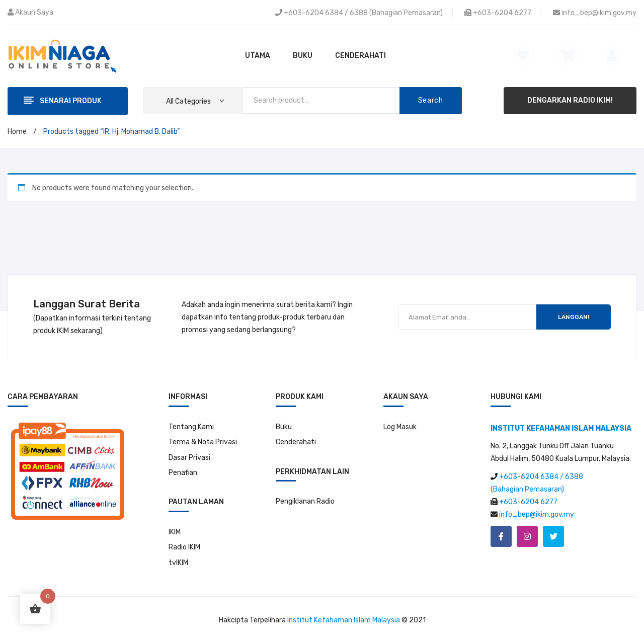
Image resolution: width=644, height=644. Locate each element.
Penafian (183, 473)
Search (431, 100)
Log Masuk (400, 427)
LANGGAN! (574, 317)
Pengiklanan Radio (305, 501)
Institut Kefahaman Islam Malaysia (344, 620)
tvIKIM (178, 563)
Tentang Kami (191, 427)
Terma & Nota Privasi (203, 442)
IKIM (175, 532)
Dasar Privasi (189, 458)
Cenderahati (296, 442)
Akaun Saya (34, 12)
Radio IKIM (184, 547)
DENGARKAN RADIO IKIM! (570, 100)
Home (17, 132)
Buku (284, 427)
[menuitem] (258, 56)
